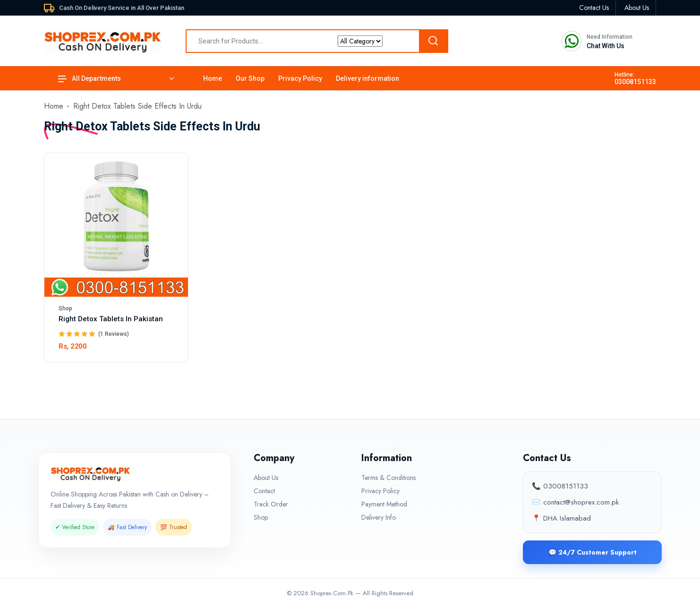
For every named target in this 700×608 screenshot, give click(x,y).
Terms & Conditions (388, 478)
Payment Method (384, 504)
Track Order (271, 504)
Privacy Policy (300, 78)
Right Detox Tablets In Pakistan (111, 319)
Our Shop (250, 78)
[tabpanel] (350, 263)
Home (213, 78)
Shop (65, 308)
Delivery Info (379, 517)
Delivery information (367, 78)
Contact (264, 491)
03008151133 (635, 82)
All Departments (90, 78)
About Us (266, 478)
